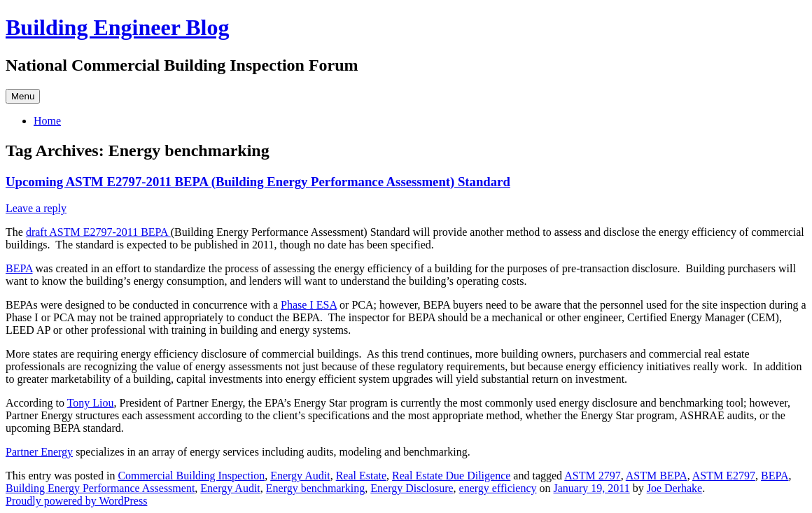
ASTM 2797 (592, 476)
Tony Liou (91, 403)
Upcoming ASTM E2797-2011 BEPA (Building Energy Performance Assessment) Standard (258, 182)
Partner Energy (39, 452)
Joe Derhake (675, 488)
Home (47, 121)
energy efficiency (498, 488)
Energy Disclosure (412, 488)
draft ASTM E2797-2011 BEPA (98, 232)
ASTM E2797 (724, 476)
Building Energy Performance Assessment (100, 488)
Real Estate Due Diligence (451, 476)
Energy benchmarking (315, 488)
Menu (23, 96)
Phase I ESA (309, 305)
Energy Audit (300, 476)
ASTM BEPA (657, 476)
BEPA (19, 268)
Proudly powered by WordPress (76, 501)
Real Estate (361, 476)
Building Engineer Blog (118, 27)
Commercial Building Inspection (191, 476)
